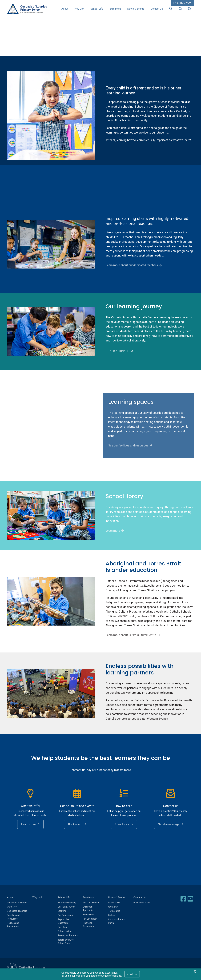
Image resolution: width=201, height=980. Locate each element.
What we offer (30, 806)
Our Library (63, 927)
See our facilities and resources (128, 445)
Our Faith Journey (67, 907)
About (65, 9)
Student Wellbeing (67, 903)
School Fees (89, 915)
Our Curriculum (65, 915)
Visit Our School (91, 903)
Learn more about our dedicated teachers (132, 265)
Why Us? (79, 9)
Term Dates (114, 911)
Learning (62, 911)
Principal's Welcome (17, 903)
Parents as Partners (68, 935)
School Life (97, 9)
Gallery (112, 915)
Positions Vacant (142, 903)
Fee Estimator (90, 919)
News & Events (136, 9)
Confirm (132, 974)
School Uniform (65, 931)
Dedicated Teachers (17, 911)
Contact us (171, 806)
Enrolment (115, 9)
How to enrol (124, 806)
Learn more (113, 531)
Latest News (114, 903)
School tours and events (77, 806)
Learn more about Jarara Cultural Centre (131, 635)
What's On (113, 907)
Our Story (12, 907)
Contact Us (157, 9)
